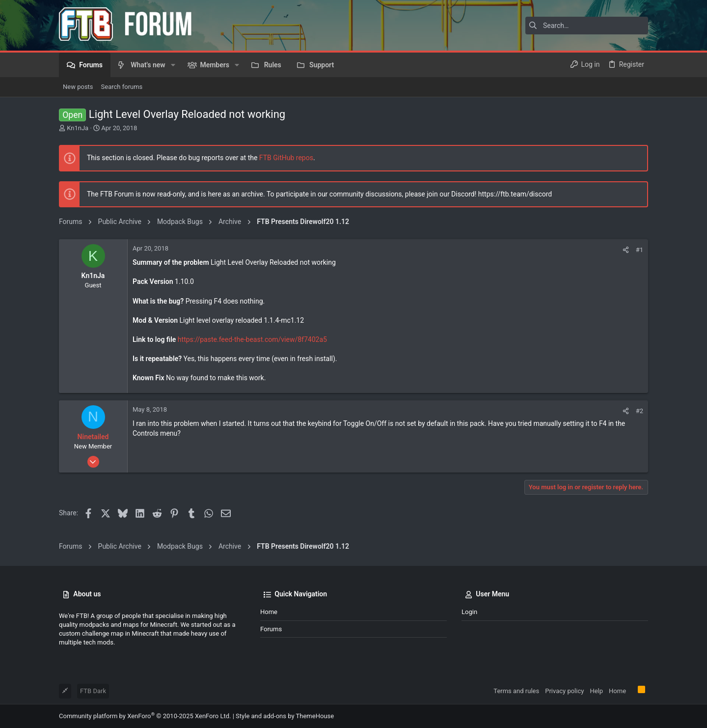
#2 (639, 411)
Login (469, 612)
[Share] (626, 250)
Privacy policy (564, 691)
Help (596, 691)
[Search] (587, 26)
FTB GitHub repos (286, 158)
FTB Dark (93, 691)
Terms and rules (516, 691)
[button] (173, 65)
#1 (639, 250)
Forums (271, 629)
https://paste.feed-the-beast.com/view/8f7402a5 (252, 339)
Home (269, 612)
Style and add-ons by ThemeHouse (285, 716)
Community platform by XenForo (145, 716)
